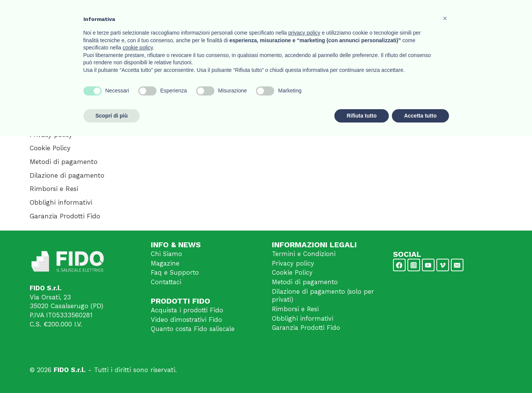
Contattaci (451, 15)
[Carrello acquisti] (494, 15)
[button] (445, 275)
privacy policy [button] (304, 290)
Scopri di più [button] (112, 372)
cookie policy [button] (138, 304)
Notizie (417, 15)
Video (389, 15)
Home (276, 15)
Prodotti (361, 15)
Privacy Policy (185, 130)
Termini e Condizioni (304, 254)
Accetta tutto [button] (420, 372)
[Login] (479, 15)
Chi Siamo (167, 254)
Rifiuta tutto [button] (362, 372)
